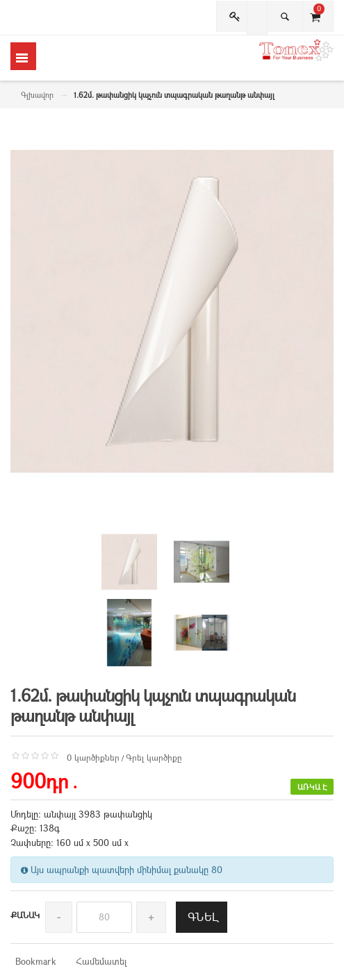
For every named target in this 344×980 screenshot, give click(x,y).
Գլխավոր (37, 95)
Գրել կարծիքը (154, 757)
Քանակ (25, 915)
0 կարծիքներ (93, 757)
